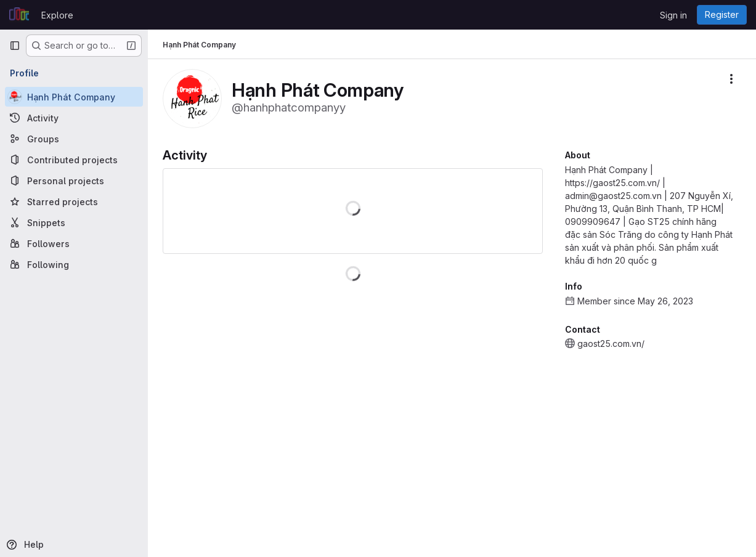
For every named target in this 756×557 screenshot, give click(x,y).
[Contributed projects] (74, 160)
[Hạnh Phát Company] (74, 97)
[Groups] (74, 139)
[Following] (74, 264)
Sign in (673, 15)
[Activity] (74, 118)
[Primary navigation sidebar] (15, 46)
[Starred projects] (74, 201)
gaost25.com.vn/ (611, 344)
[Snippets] (74, 222)
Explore (57, 15)
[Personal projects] (74, 181)
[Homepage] (19, 15)
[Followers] (74, 243)
